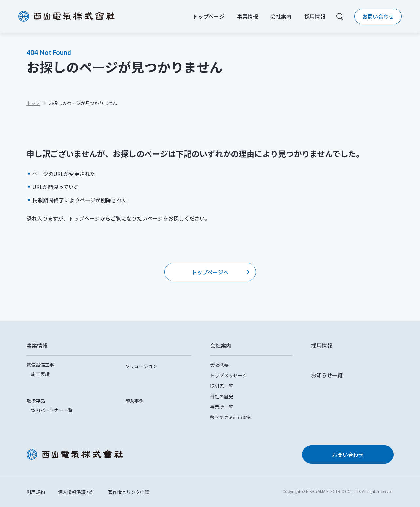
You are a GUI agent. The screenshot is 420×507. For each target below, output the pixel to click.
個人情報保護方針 (76, 492)
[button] (109, 345)
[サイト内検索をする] (340, 16)
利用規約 (36, 492)
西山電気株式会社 (67, 16)
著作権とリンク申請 (129, 492)
